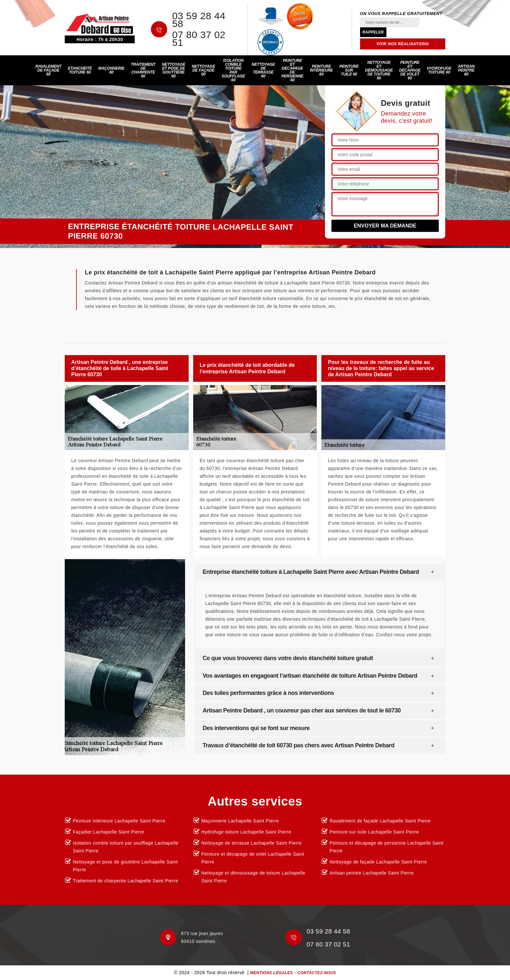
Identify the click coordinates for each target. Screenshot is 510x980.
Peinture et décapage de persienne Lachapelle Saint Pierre (386, 847)
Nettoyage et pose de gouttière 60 (174, 70)
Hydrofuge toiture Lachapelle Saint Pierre (246, 832)
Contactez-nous (317, 973)
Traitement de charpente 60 (143, 70)
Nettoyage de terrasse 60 (263, 70)
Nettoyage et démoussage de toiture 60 (379, 70)
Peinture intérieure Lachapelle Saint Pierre (119, 821)
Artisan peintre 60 (466, 70)
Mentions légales (271, 973)
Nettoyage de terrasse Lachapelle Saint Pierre (252, 843)
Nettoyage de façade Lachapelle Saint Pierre (378, 862)
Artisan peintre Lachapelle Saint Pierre (371, 873)
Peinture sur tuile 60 (349, 70)
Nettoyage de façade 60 (203, 70)
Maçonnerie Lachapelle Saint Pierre (240, 821)
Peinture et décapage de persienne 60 (292, 70)
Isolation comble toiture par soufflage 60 (233, 70)
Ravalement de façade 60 (48, 70)
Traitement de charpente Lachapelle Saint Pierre (126, 881)
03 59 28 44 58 (199, 20)
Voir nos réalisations (403, 44)
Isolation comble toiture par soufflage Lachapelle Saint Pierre (126, 847)
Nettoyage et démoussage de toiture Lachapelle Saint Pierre (253, 877)
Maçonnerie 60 (111, 70)
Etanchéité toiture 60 (80, 70)
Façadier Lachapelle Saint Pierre (108, 832)
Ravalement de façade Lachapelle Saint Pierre (380, 821)
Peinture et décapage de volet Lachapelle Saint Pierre (253, 858)
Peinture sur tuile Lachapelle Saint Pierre (374, 832)
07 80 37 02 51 (199, 39)
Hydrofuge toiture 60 (439, 70)
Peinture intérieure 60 (322, 70)
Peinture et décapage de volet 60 (410, 70)
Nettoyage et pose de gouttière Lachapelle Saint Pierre (125, 866)
